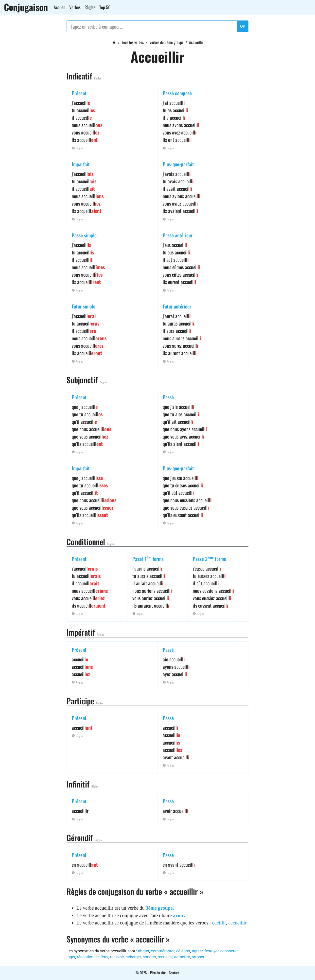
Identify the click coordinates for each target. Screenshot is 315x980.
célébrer (183, 951)
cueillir (219, 923)
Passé (168, 397)
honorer (149, 957)
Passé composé (177, 93)
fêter (105, 957)
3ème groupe (159, 908)
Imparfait (81, 164)
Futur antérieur (177, 306)
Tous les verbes (133, 42)
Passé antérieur (178, 235)
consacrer (229, 951)
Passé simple (84, 235)
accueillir (237, 923)
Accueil (60, 7)
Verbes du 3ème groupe (166, 42)
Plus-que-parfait (178, 164)
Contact (174, 973)
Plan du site (158, 973)
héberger (133, 957)
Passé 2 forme (209, 559)
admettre (182, 957)
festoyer (212, 951)
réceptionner (88, 957)
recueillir (165, 957)
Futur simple (84, 306)
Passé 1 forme (148, 559)
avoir (178, 915)
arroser (198, 957)
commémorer (163, 951)
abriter (144, 951)
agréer (197, 951)
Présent (79, 93)
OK (243, 26)
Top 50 (105, 7)
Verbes (75, 7)
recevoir (117, 957)
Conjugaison (26, 7)
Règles (90, 7)
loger (71, 957)
